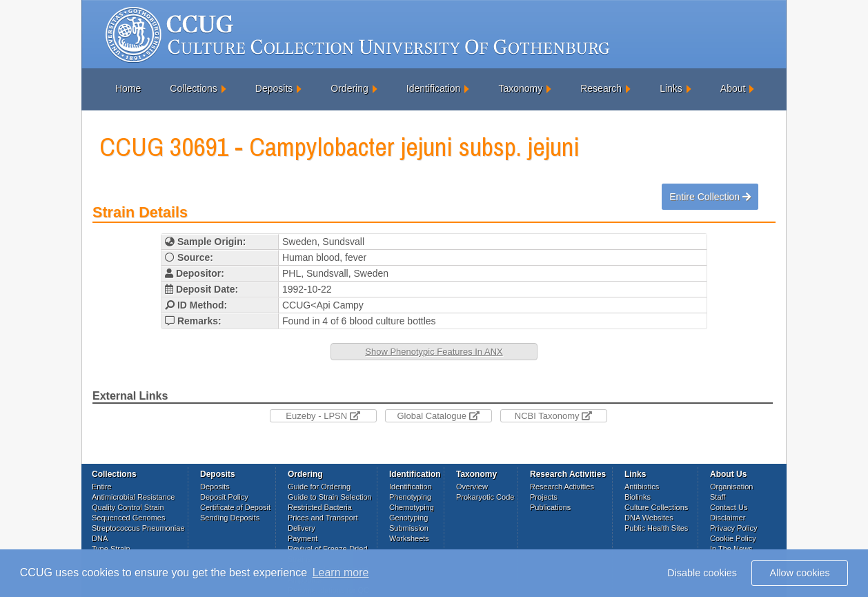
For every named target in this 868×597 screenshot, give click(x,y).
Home (128, 88)
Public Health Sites (656, 528)
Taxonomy (520, 88)
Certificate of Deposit (235, 507)
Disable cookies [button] (702, 573)
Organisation (731, 487)
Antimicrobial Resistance (133, 497)
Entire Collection (710, 197)
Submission (409, 528)
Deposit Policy (224, 497)
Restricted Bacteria (320, 507)
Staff (718, 497)
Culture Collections (656, 507)
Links (671, 88)
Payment (303, 538)
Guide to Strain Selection (330, 497)
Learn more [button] (341, 572)
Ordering (349, 88)
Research (601, 88)
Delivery (302, 528)
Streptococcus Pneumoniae (138, 528)
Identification (434, 88)
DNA (100, 538)
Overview (472, 487)
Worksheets (409, 538)
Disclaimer (728, 518)
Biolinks (638, 497)
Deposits (274, 88)
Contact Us (729, 507)
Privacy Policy (733, 528)
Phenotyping (410, 497)
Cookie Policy (733, 538)
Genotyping (408, 518)
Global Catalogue (438, 416)
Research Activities (562, 487)
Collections (193, 88)
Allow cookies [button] (800, 573)
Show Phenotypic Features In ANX (434, 352)
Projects (544, 497)
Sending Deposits (230, 518)
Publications (550, 507)
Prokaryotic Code (485, 497)
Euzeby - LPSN (323, 416)
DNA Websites (649, 518)
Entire (102, 487)
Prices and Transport (323, 518)
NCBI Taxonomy (553, 416)
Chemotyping (412, 507)
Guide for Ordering (319, 487)
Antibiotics (642, 487)
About (733, 88)
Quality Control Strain (128, 507)
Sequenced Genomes (128, 518)
